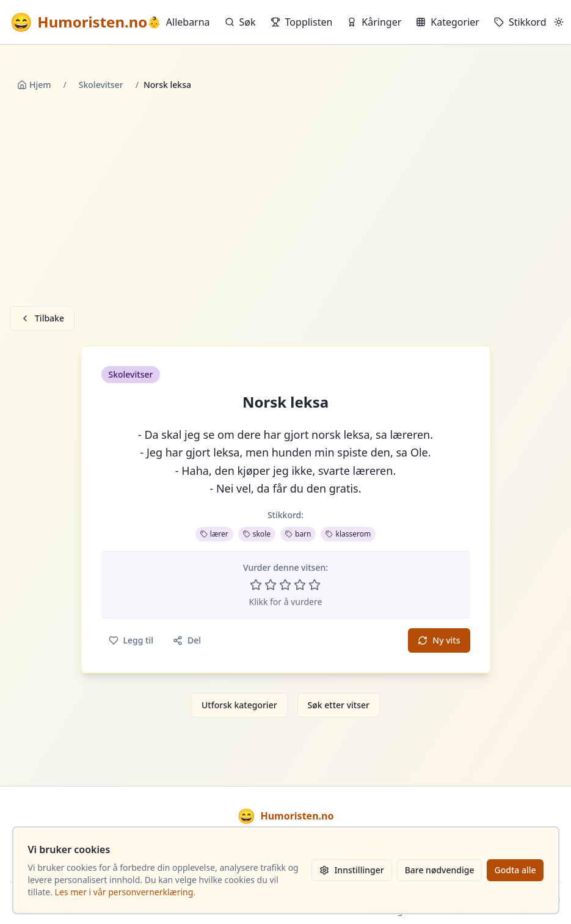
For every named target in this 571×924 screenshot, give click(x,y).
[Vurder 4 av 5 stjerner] (300, 585)
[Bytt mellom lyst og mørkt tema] (559, 22)
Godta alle (515, 870)
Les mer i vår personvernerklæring (124, 892)
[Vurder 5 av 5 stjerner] (315, 585)
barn (298, 534)
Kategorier (448, 22)
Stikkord (520, 22)
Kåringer (374, 22)
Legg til (131, 640)
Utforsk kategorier (239, 705)
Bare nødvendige (440, 870)
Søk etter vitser (339, 705)
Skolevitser (101, 85)
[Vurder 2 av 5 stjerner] (271, 585)
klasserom (348, 534)
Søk (240, 22)
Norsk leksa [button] (285, 402)
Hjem (34, 85)
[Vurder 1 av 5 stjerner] (256, 585)
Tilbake (42, 318)
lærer (214, 534)
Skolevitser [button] (131, 374)
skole (257, 534)
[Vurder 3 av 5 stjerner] (285, 585)
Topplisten (302, 22)
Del (187, 640)
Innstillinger (351, 870)
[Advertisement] (286, 201)
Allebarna (178, 22)
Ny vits (439, 640)
